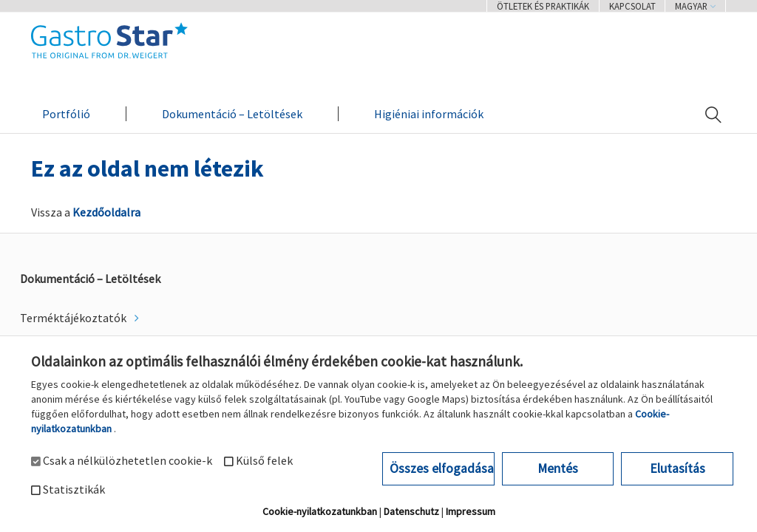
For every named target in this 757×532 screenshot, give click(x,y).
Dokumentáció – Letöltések (232, 114)
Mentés (558, 468)
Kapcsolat (632, 6)
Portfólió (66, 114)
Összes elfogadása (442, 468)
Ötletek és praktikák (543, 6)
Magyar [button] (695, 6)
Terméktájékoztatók (74, 318)
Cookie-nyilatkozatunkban (320, 511)
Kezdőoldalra (106, 212)
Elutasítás (678, 468)
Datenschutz (411, 511)
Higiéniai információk (429, 114)
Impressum (471, 511)
